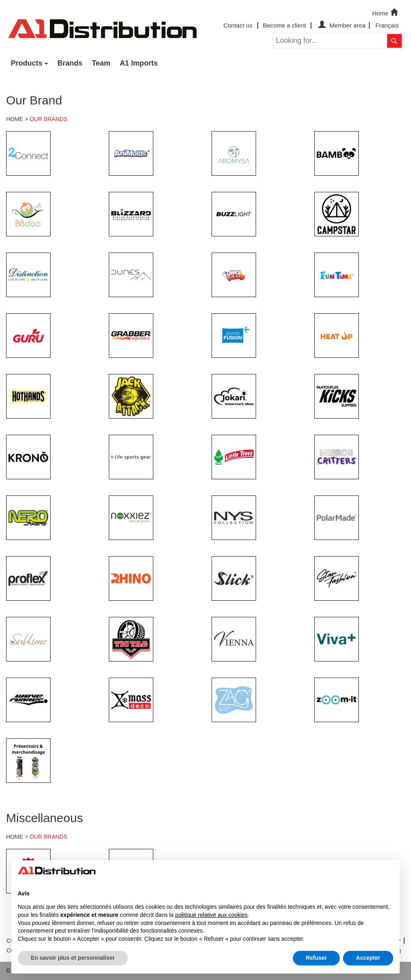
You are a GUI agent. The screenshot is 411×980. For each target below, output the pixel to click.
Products (27, 63)
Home (386, 13)
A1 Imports (139, 63)
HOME (15, 119)
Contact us (238, 25)
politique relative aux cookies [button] (211, 915)
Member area (341, 25)
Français (387, 25)
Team (101, 63)
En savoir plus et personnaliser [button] (73, 958)
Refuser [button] (316, 958)
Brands (70, 63)
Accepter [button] (368, 958)
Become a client (285, 25)
